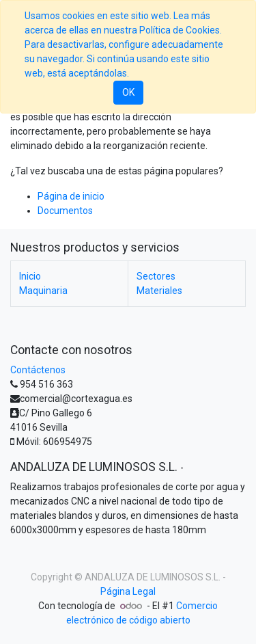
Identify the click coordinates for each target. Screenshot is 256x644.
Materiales (159, 291)
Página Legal (128, 591)
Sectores (173, 276)
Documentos (65, 211)
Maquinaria (43, 291)
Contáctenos (38, 370)
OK (128, 92)
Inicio (30, 276)
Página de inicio (71, 196)
